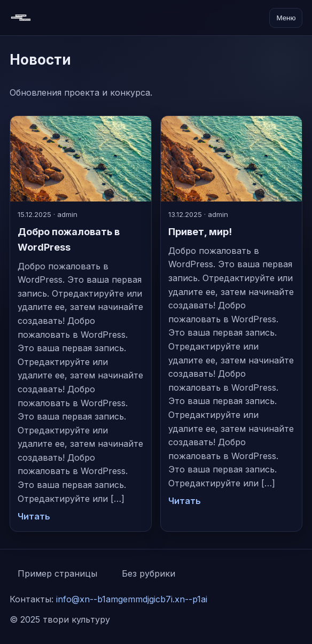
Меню (286, 18)
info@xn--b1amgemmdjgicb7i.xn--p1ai (132, 599)
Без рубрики (149, 573)
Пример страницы (57, 573)
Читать (34, 516)
